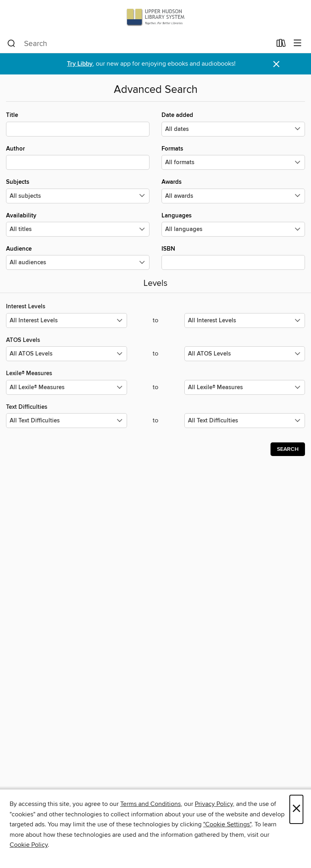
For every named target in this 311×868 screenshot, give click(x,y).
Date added (233, 124)
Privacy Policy (214, 804)
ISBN (233, 257)
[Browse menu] (298, 43)
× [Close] (296, 809)
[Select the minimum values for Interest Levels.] (67, 320)
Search (288, 449)
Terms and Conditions (150, 804)
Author (78, 157)
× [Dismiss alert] (276, 64)
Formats (233, 157)
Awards (233, 191)
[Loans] (281, 45)
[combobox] (139, 44)
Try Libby (80, 64)
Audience (78, 257)
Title (78, 124)
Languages (233, 224)
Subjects (78, 191)
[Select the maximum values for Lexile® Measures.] (245, 387)
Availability (78, 224)
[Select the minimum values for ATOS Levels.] (67, 354)
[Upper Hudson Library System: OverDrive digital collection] (155, 17)
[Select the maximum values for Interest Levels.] (245, 320)
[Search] (11, 44)
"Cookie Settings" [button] (227, 824)
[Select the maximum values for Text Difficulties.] (245, 421)
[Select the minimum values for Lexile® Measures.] (67, 387)
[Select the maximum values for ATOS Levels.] (245, 354)
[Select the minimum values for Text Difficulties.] (67, 421)
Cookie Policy (29, 845)
